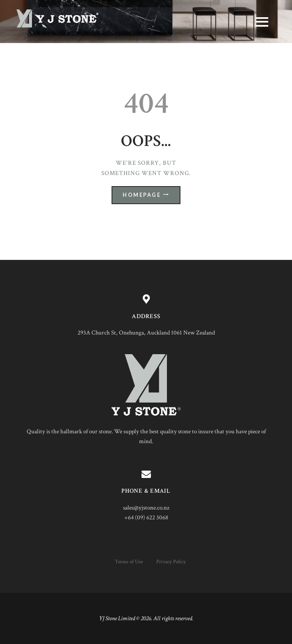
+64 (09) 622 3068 (146, 518)
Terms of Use (129, 562)
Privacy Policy (171, 562)
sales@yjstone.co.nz (146, 508)
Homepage (142, 195)
